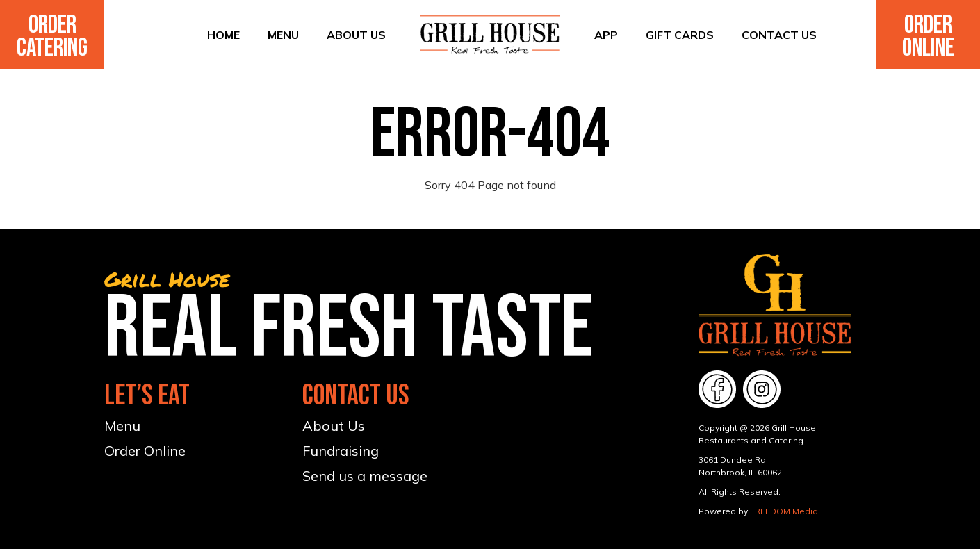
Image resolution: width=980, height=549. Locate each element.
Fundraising (341, 451)
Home (223, 35)
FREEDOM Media (784, 511)
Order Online (928, 37)
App (606, 35)
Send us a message (365, 476)
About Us (356, 35)
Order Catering (52, 37)
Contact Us (779, 35)
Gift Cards (680, 35)
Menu (283, 35)
